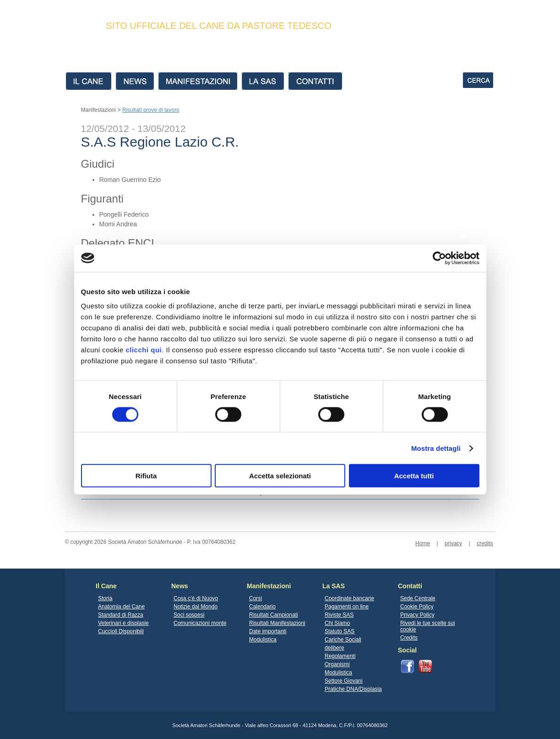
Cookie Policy (417, 607)
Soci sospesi (189, 615)
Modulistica (263, 640)
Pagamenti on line (347, 607)
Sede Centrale (418, 598)
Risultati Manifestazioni (277, 623)
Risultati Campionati (274, 615)
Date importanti (268, 631)
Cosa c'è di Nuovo (196, 598)
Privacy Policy (417, 615)
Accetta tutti (414, 476)
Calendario (262, 607)
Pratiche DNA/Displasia (353, 689)
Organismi (337, 664)
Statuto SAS (340, 631)
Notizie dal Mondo (196, 607)
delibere (334, 648)
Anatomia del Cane (121, 607)
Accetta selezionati (280, 476)
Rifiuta (146, 476)
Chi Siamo (337, 623)
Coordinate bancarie (349, 598)
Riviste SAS (339, 615)
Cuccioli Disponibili (121, 631)
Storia (105, 598)
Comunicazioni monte (200, 623)
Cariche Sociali (343, 640)
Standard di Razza (121, 615)
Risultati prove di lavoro (151, 110)
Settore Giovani (344, 681)
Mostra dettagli (436, 448)
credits (485, 543)
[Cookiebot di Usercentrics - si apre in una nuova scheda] (439, 258)
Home (423, 543)
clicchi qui (144, 350)
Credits (409, 638)
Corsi (256, 598)
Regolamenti (340, 656)
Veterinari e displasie (123, 623)
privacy (453, 543)
